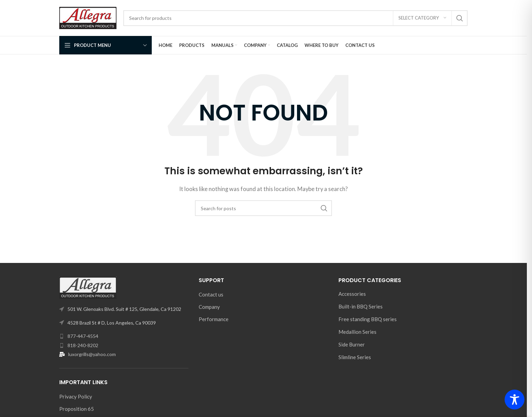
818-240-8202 (83, 345)
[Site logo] (88, 17)
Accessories (352, 294)
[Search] (295, 18)
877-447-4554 (83, 336)
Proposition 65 (77, 409)
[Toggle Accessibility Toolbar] (515, 400)
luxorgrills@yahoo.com (92, 354)
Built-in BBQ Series (361, 306)
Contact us (211, 294)
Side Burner (352, 344)
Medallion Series (357, 332)
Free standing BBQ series (368, 319)
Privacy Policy (76, 396)
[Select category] (422, 18)
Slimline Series (355, 357)
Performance (214, 319)
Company (209, 307)
